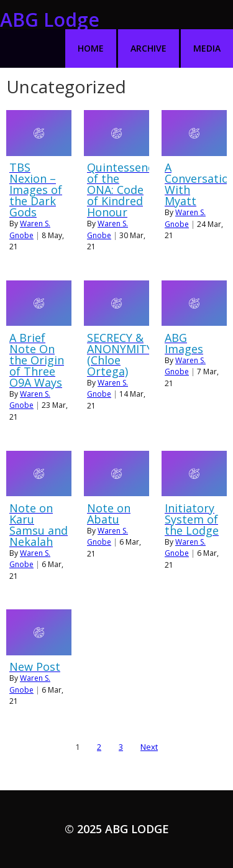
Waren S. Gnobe (30, 229)
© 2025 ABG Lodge (117, 829)
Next (149, 747)
